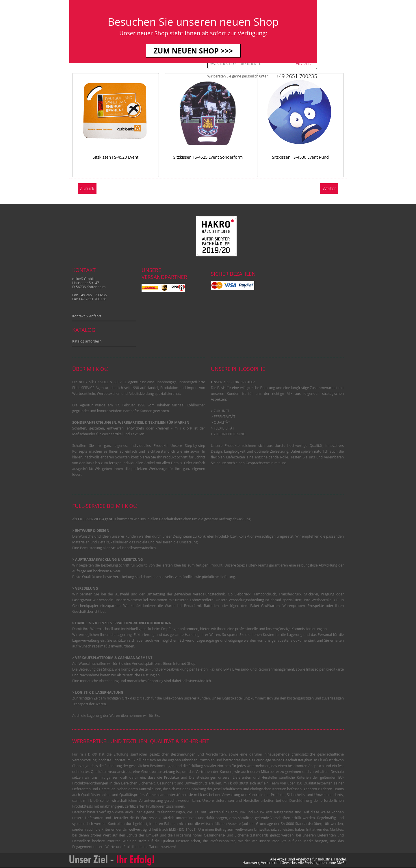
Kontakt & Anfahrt (87, 316)
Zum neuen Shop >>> (208, 51)
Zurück (87, 188)
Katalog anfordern (87, 341)
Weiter (329, 188)
